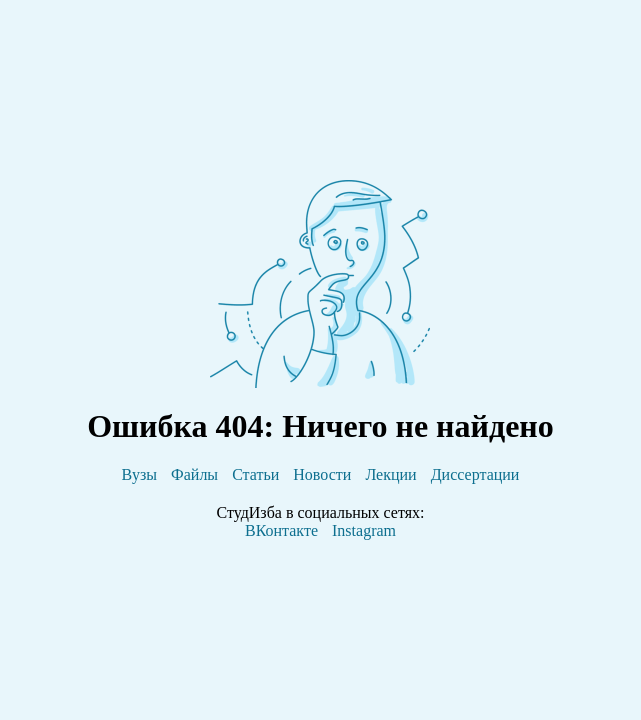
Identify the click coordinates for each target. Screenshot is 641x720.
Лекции (390, 474)
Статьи (255, 474)
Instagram (364, 530)
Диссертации (475, 474)
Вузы (140, 474)
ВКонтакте (281, 530)
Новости (322, 474)
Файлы (194, 474)
